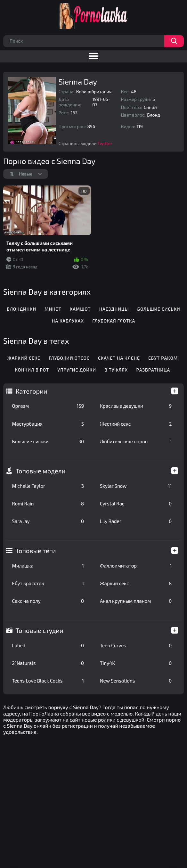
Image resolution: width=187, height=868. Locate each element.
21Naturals (48, 663)
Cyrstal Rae (136, 504)
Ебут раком (163, 358)
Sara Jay (48, 521)
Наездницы (114, 309)
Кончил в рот (32, 370)
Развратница (153, 370)
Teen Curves (136, 645)
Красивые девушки (136, 406)
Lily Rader (136, 521)
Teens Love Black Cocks (48, 681)
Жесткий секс (136, 424)
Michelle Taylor (48, 486)
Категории (32, 391)
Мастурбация (48, 424)
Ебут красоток (48, 583)
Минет (53, 309)
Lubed (48, 645)
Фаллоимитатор (136, 566)
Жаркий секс (136, 583)
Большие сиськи (48, 441)
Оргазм (48, 406)
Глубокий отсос (69, 358)
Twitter (105, 143)
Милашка (48, 566)
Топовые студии (40, 630)
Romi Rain (48, 504)
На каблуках (68, 321)
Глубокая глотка (114, 321)
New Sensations (136, 681)
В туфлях (116, 370)
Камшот (80, 309)
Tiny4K (136, 663)
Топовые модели (41, 471)
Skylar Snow (136, 486)
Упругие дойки (77, 370)
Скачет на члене (119, 358)
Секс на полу (48, 601)
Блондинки (21, 309)
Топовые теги (36, 551)
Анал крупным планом (136, 601)
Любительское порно (136, 441)
